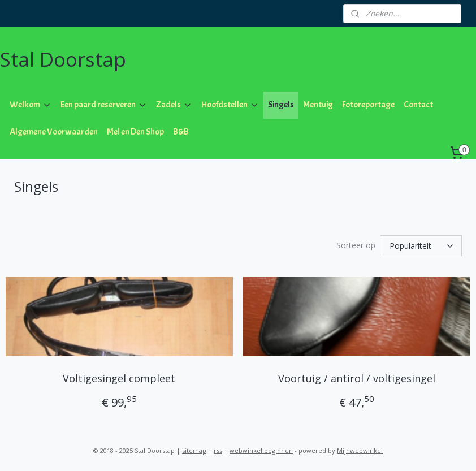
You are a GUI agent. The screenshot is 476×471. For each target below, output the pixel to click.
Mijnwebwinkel (360, 450)
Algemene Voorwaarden (54, 132)
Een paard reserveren (104, 105)
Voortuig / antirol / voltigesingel (357, 378)
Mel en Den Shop (135, 132)
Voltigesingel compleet (119, 378)
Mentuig (318, 105)
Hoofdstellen (230, 105)
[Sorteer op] (421, 246)
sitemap (194, 450)
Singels (281, 105)
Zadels (174, 105)
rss (218, 450)
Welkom (31, 105)
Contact (418, 105)
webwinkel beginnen (261, 450)
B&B (181, 132)
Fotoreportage (368, 105)
